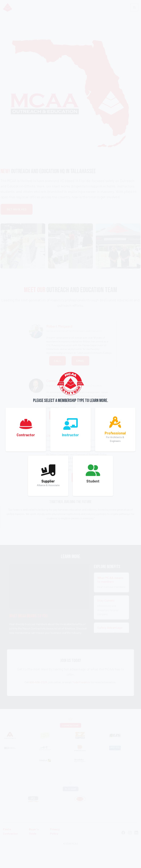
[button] (26, 430)
